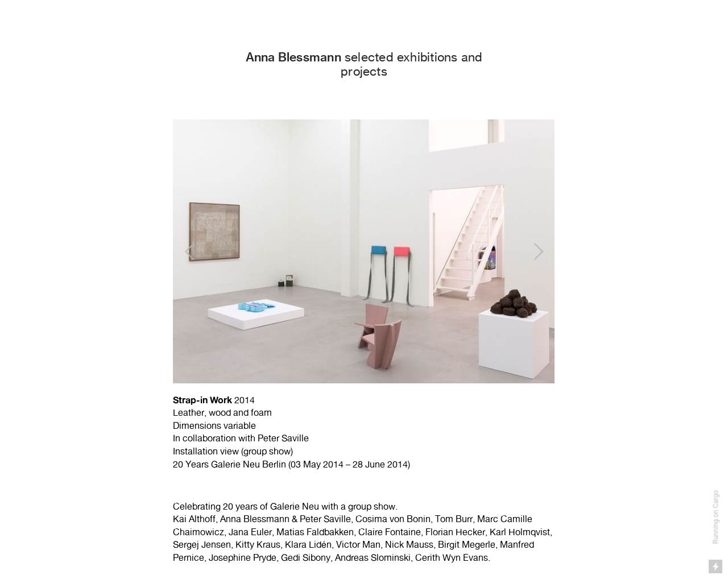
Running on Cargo (716, 517)
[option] (364, 297)
